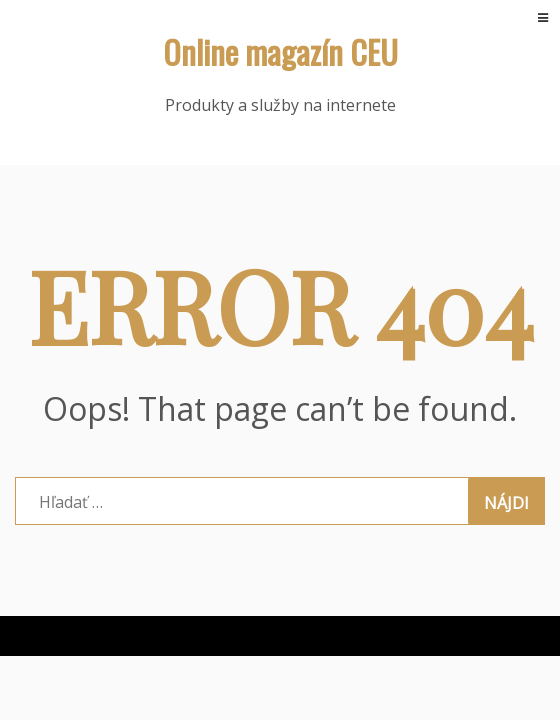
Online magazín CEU (280, 51)
